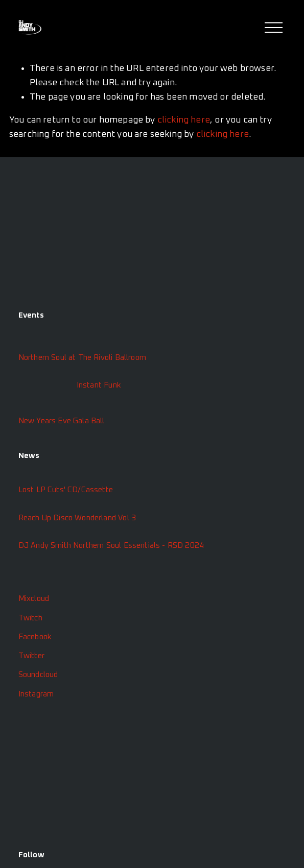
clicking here (184, 120)
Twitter (31, 656)
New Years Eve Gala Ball (62, 421)
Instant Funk (99, 385)
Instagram (36, 694)
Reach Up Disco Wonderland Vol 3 (77, 518)
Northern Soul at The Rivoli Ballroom (82, 358)
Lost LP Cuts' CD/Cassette (66, 490)
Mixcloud (34, 599)
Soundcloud (38, 675)
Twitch (30, 618)
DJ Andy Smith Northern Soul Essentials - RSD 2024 (111, 546)
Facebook (35, 637)
